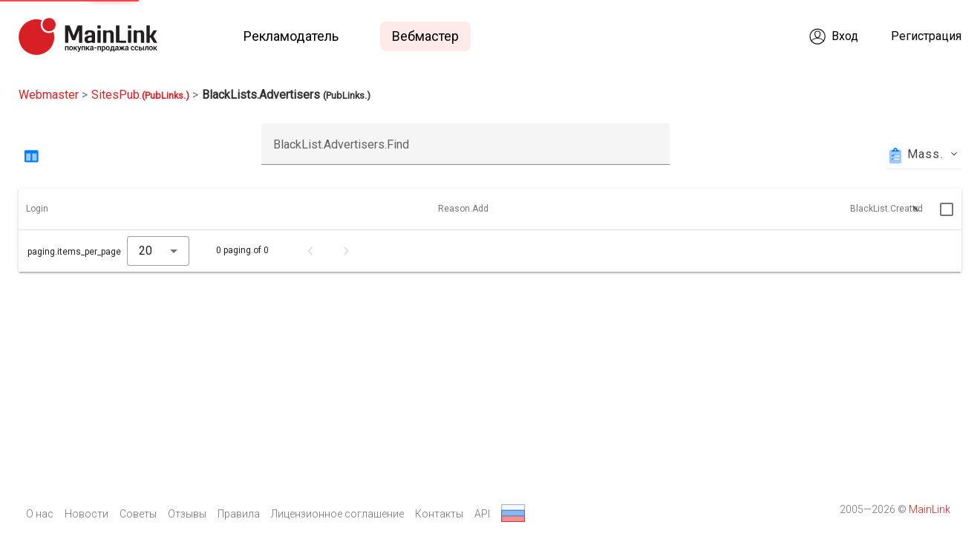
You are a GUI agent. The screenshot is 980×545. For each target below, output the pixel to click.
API (482, 514)
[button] (44, 209)
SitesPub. (140, 95)
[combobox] (158, 251)
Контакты (439, 514)
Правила (239, 514)
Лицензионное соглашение (337, 514)
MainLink (930, 509)
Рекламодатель (291, 36)
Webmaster (49, 95)
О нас (40, 514)
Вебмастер (425, 36)
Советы (138, 514)
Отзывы (187, 514)
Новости (86, 514)
